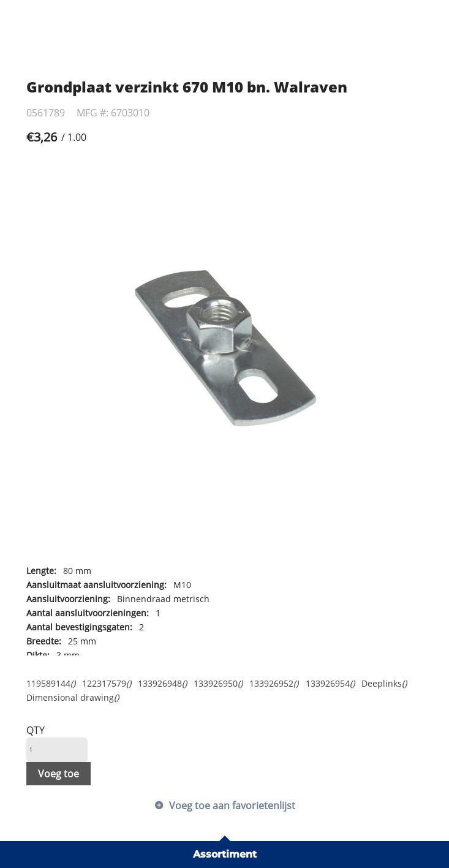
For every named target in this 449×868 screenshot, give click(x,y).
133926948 (162, 683)
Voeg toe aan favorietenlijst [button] (232, 806)
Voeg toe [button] (58, 774)
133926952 (274, 683)
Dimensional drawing (73, 697)
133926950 (218, 683)
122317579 (107, 683)
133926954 (330, 683)
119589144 (51, 683)
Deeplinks (384, 683)
